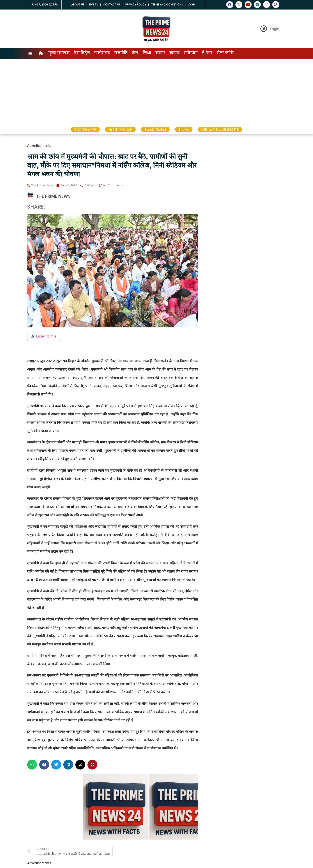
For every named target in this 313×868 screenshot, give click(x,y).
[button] (32, 765)
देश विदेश (82, 53)
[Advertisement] (156, 92)
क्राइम (160, 53)
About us (78, 4)
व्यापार (174, 53)
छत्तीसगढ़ (102, 53)
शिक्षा (147, 53)
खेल (135, 53)
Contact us (112, 4)
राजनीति (121, 53)
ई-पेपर (207, 53)
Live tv (94, 4)
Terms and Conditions (167, 4)
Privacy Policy (136, 4)
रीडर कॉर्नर (225, 53)
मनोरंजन (191, 53)
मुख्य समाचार (59, 53)
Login (192, 4)
